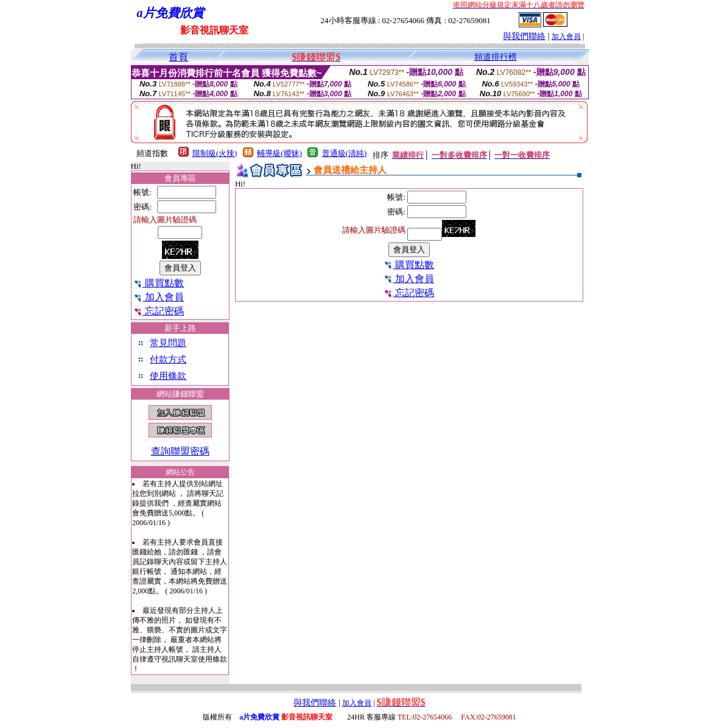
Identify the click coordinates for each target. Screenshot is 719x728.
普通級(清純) (345, 153)
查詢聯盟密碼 (180, 451)
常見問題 (168, 343)
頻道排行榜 (496, 57)
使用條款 (168, 376)
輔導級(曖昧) (279, 153)
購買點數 (159, 283)
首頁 (178, 57)
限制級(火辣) (215, 153)
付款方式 (168, 359)
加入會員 (566, 37)
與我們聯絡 (524, 36)
